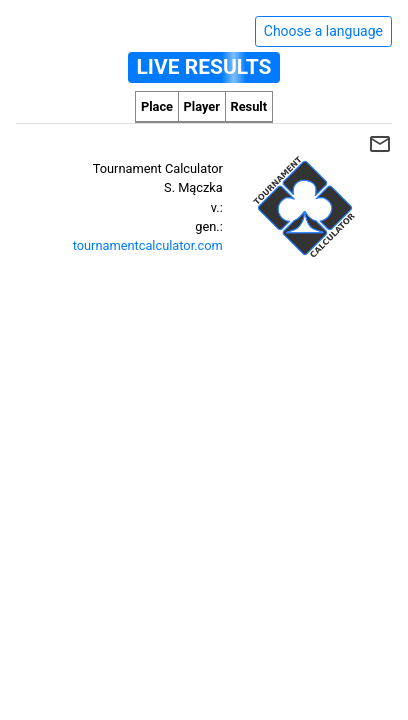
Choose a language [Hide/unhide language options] (323, 31)
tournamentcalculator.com (148, 245)
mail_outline (380, 144)
